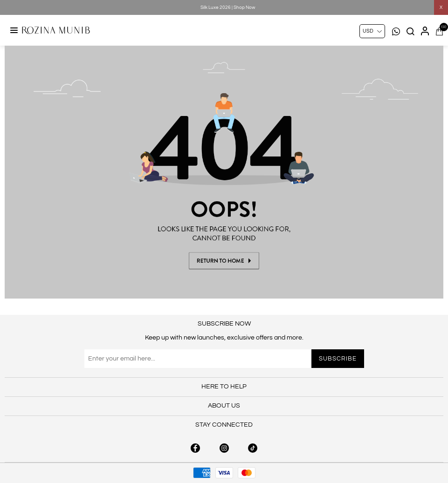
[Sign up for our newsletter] (224, 359)
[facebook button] (195, 448)
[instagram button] (224, 448)
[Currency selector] (372, 31)
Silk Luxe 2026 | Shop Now (228, 7)
